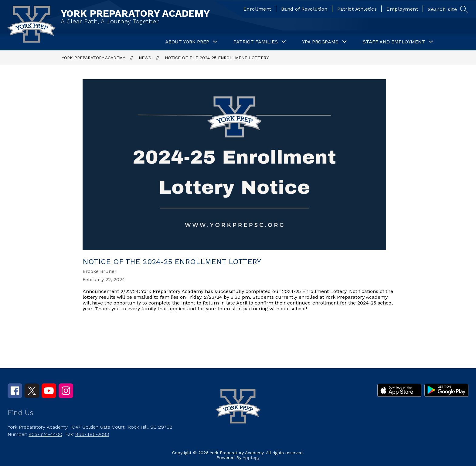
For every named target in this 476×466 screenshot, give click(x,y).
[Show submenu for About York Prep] (187, 42)
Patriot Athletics (357, 9)
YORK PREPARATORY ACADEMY (93, 58)
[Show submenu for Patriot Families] (256, 42)
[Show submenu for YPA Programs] (320, 42)
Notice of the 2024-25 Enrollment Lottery (217, 58)
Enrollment (257, 9)
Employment (402, 9)
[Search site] (447, 9)
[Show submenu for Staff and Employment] (394, 42)
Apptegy (251, 457)
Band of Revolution (304, 9)
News (145, 58)
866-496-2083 (92, 434)
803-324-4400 (45, 434)
